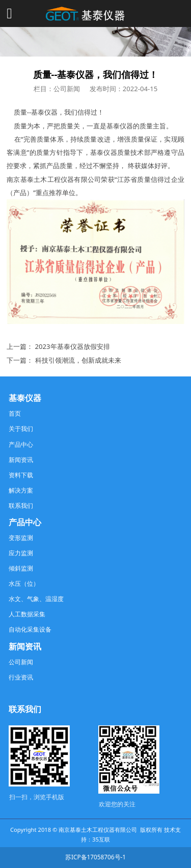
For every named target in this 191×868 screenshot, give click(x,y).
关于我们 (21, 428)
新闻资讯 (21, 459)
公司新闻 (21, 662)
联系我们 (21, 505)
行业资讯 (21, 677)
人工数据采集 (27, 614)
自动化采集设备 (30, 629)
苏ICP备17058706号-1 (95, 857)
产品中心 (21, 444)
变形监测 (21, 537)
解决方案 (21, 490)
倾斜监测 (21, 568)
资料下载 (21, 475)
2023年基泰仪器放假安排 (73, 346)
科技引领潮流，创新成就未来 (78, 360)
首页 (15, 413)
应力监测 (21, 553)
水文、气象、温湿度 (36, 599)
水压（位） (24, 583)
